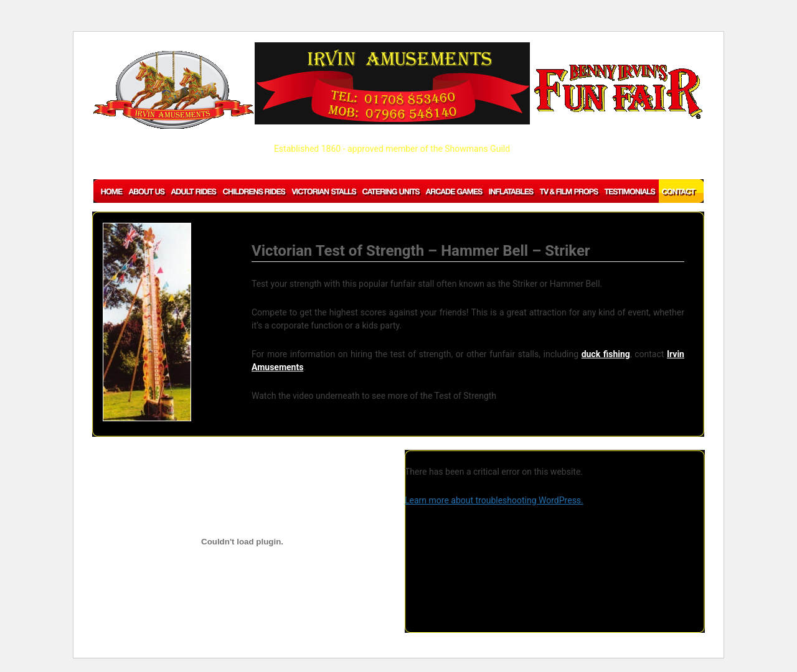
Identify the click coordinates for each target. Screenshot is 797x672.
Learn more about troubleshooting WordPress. (494, 500)
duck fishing (606, 354)
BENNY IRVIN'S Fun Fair (618, 92)
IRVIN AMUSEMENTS (173, 90)
